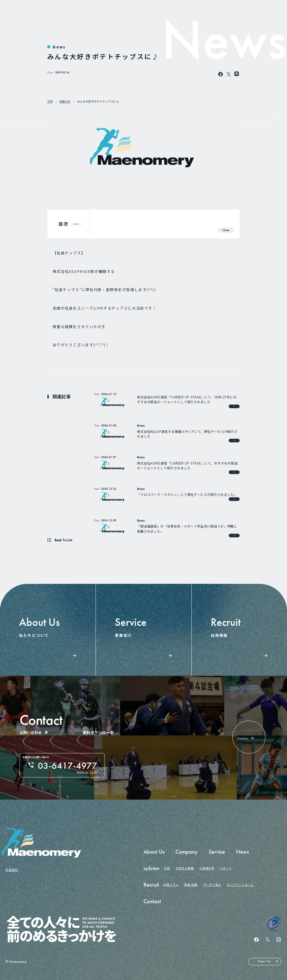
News (59, 47)
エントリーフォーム (240, 885)
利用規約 (12, 870)
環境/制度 (191, 885)
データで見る (212, 885)
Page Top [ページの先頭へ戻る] (264, 961)
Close (226, 230)
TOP (50, 102)
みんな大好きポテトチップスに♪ (98, 102)
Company (187, 852)
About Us (154, 852)
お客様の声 (207, 868)
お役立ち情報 (185, 868)
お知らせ (65, 102)
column (151, 868)
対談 (167, 868)
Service (217, 852)
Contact (152, 901)
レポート (226, 868)
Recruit (151, 885)
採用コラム (171, 885)
